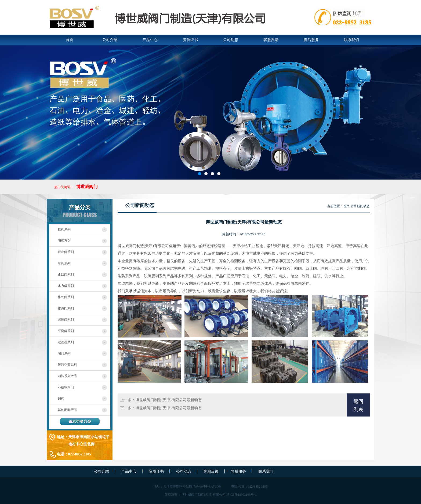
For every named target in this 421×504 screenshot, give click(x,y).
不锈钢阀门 (66, 387)
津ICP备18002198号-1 (242, 495)
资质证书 (190, 40)
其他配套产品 (67, 410)
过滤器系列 (66, 342)
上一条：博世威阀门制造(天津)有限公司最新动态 (161, 400)
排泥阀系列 (66, 308)
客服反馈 (271, 40)
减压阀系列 (66, 320)
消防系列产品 (67, 376)
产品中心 (150, 40)
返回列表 (358, 406)
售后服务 (311, 40)
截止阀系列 (66, 252)
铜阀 (61, 399)
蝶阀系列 (64, 229)
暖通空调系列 (67, 365)
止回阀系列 (66, 275)
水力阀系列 (66, 286)
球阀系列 (64, 263)
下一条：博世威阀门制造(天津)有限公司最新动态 (161, 408)
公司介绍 (110, 40)
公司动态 (231, 40)
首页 (70, 40)
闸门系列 (64, 353)
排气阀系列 (66, 297)
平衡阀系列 (66, 331)
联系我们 (351, 40)
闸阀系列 (64, 241)
